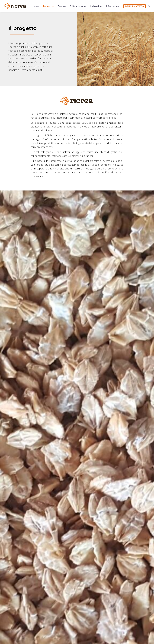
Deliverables (96, 6)
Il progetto (48, 6)
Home (36, 6)
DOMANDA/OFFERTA (135, 6)
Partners (62, 6)
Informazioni (113, 6)
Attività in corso (78, 6)
